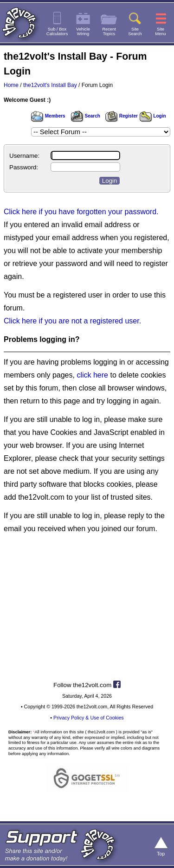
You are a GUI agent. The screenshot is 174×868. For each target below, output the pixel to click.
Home (11, 85)
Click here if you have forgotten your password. (81, 212)
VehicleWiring (83, 31)
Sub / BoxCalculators (57, 31)
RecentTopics (109, 31)
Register (122, 116)
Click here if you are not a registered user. (72, 321)
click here (92, 375)
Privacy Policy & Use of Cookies (89, 718)
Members (48, 116)
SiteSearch (135, 31)
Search (85, 116)
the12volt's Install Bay (50, 85)
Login (153, 116)
